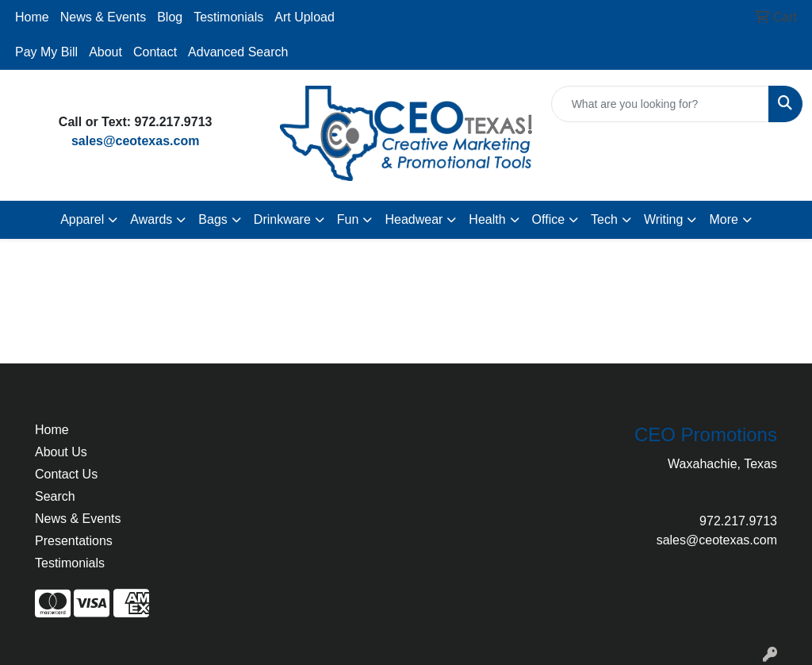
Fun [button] (348, 219)
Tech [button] (604, 219)
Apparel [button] (82, 219)
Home (32, 17)
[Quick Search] (660, 104)
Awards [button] (151, 219)
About (105, 52)
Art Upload (304, 17)
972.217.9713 (738, 521)
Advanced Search (238, 52)
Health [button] (487, 219)
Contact (155, 52)
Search (55, 496)
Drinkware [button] (282, 219)
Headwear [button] (414, 219)
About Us (61, 452)
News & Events (103, 17)
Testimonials (228, 17)
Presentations (74, 541)
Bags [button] (213, 219)
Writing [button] (664, 219)
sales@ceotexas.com (135, 141)
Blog (170, 17)
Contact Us (66, 474)
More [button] (723, 219)
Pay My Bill (46, 52)
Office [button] (549, 219)
